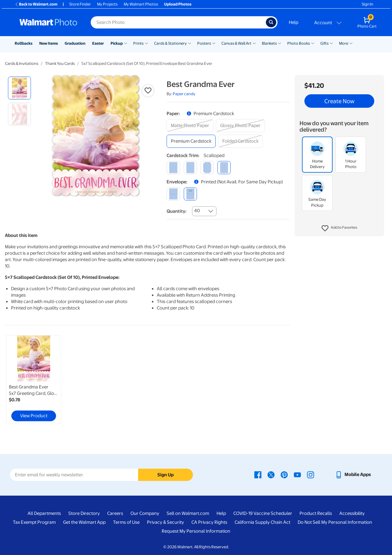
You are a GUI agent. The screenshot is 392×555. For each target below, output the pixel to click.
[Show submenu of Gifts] (331, 43)
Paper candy (184, 94)
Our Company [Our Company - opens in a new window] (145, 513)
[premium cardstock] (191, 141)
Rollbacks (24, 43)
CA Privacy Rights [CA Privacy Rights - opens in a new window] (209, 522)
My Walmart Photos (141, 4)
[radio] (19, 88)
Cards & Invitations (22, 64)
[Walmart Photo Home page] (48, 22)
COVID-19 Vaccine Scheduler (263, 513)
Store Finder (80, 4)
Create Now (339, 101)
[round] (190, 168)
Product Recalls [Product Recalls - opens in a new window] (316, 513)
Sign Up (166, 475)
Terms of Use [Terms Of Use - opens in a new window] (126, 522)
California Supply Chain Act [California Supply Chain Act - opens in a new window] (262, 522)
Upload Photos (178, 4)
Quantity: (177, 211)
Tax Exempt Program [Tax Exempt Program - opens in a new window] (34, 522)
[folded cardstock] (240, 141)
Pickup (117, 43)
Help (294, 22)
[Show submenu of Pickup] (126, 43)
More (344, 43)
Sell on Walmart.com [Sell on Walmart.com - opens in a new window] (188, 513)
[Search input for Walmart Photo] (178, 22)
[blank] (173, 194)
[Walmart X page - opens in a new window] (271, 474)
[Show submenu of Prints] (146, 43)
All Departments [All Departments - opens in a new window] (44, 513)
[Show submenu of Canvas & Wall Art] (254, 43)
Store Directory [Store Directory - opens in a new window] (84, 513)
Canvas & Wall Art (236, 43)
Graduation (75, 43)
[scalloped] (224, 168)
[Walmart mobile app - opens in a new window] (353, 474)
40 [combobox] (197, 211)
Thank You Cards (60, 64)
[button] (339, 228)
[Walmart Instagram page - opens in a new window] (311, 474)
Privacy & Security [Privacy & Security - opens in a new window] (166, 522)
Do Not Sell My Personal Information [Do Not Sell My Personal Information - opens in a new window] (335, 522)
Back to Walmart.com (36, 4)
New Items (49, 43)
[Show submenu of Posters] (214, 43)
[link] (34, 380)
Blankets (269, 43)
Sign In (367, 4)
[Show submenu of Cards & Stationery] (190, 43)
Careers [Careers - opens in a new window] (115, 513)
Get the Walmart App (84, 522)
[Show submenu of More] (351, 43)
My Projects (107, 4)
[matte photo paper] (190, 126)
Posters (204, 43)
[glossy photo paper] (240, 126)
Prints (138, 43)
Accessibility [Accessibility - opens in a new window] (352, 513)
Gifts (324, 43)
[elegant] (207, 168)
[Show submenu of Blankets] (280, 43)
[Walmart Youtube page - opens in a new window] (297, 474)
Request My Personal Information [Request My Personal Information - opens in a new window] (196, 531)
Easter (98, 43)
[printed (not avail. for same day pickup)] (190, 194)
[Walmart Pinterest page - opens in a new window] (284, 474)
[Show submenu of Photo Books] (313, 43)
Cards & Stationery (170, 43)
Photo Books (299, 43)
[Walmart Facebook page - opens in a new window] (258, 474)
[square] (173, 168)
